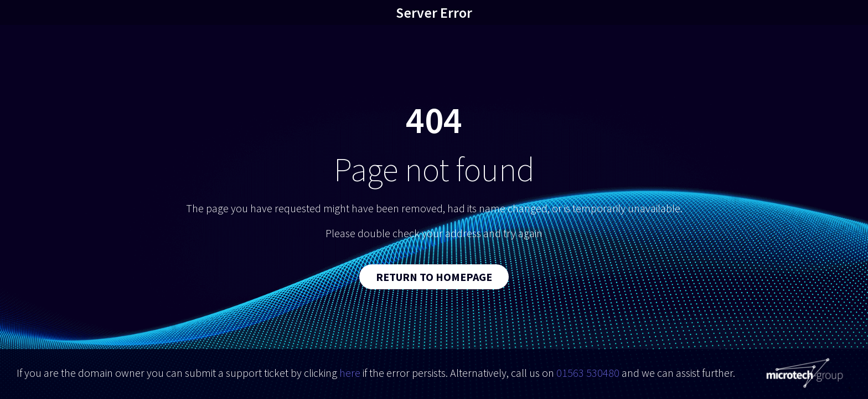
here (350, 373)
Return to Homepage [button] (434, 277)
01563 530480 (588, 373)
